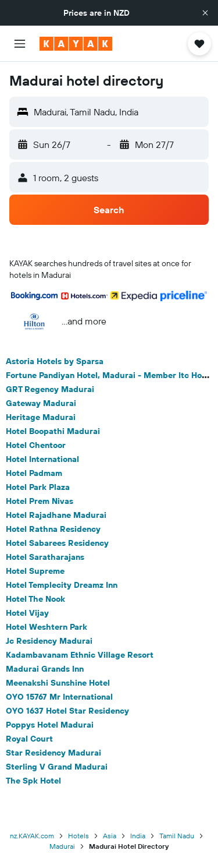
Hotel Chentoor (36, 445)
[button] (205, 13)
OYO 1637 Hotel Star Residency (67, 711)
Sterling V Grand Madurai (57, 767)
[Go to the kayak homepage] (76, 44)
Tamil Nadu (177, 836)
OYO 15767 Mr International (59, 697)
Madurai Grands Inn (45, 669)
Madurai (62, 846)
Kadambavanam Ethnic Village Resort (80, 655)
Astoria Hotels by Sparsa (55, 361)
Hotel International (42, 459)
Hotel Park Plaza (38, 487)
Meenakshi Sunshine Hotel (58, 683)
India (138, 836)
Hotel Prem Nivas (40, 501)
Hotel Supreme (35, 571)
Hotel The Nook (35, 599)
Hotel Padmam (34, 473)
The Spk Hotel (33, 781)
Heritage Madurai (41, 417)
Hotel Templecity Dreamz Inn (62, 585)
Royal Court (29, 739)
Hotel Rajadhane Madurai (56, 515)
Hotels (78, 836)
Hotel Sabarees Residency (57, 543)
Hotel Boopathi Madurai (53, 431)
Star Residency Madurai (53, 753)
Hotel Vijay (27, 613)
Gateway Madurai (41, 403)
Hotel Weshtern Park (47, 627)
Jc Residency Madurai (49, 641)
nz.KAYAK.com (32, 836)
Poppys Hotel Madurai (50, 725)
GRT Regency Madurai (50, 389)
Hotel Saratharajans (45, 557)
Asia (110, 836)
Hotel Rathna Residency (53, 529)
